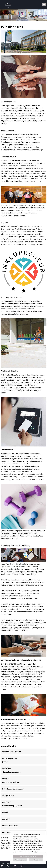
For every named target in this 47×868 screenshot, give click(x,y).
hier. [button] (36, 852)
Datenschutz (5, 863)
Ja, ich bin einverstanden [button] (28, 856)
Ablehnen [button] (36, 860)
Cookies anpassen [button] (20, 860)
